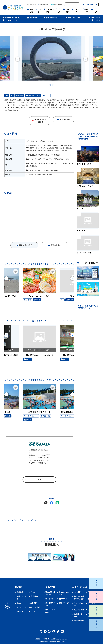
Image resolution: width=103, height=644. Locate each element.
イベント (40, 11)
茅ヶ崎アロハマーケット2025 (39, 355)
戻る (39, 479)
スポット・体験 (50, 11)
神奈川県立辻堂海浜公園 (39, 412)
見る (7, 95)
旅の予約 (87, 11)
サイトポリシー (79, 604)
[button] (50, 85)
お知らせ (97, 20)
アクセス (96, 11)
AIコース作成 (35, 607)
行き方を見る (65, 119)
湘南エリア (46, 95)
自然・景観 (20, 95)
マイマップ (49, 599)
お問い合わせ (79, 621)
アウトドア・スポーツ (33, 95)
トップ (7, 520)
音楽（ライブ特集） (75, 18)
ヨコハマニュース (11, 20)
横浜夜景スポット (53, 18)
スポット (15, 520)
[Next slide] (85, 59)
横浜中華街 (33, 18)
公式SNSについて (79, 615)
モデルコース (77, 11)
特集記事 (31, 11)
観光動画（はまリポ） (13, 18)
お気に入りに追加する (41, 121)
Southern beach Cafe (39, 296)
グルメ (60, 11)
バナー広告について (91, 263)
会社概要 (77, 592)
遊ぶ (12, 95)
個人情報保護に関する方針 (79, 598)
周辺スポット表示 (26, 245)
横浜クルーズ (95, 18)
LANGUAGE (90, 4)
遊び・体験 (34, 596)
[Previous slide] (18, 59)
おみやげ (67, 11)
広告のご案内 (79, 610)
